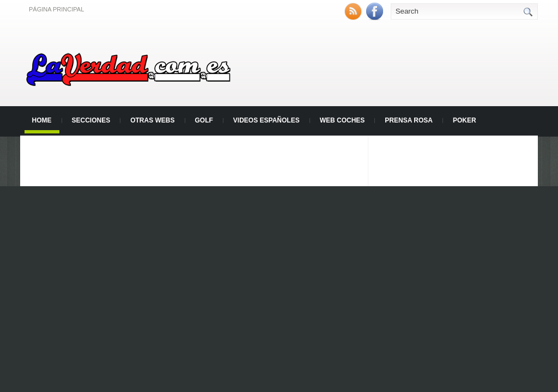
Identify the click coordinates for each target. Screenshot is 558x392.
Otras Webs (152, 120)
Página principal (56, 9)
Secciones (91, 120)
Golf (204, 120)
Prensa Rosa (409, 120)
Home (42, 120)
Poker (465, 120)
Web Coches (342, 120)
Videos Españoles (266, 120)
